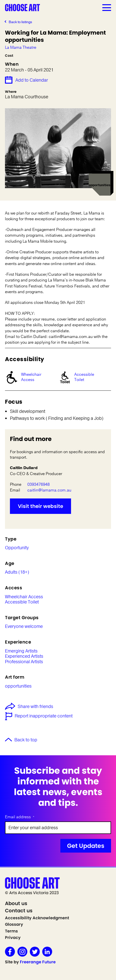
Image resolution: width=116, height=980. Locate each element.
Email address (20, 817)
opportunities (18, 686)
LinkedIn (47, 952)
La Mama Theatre (21, 48)
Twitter (35, 952)
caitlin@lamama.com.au (49, 490)
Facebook (10, 952)
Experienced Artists (24, 656)
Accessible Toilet (84, 377)
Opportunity (17, 548)
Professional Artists (24, 662)
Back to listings (20, 22)
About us (16, 903)
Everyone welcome (24, 627)
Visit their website (40, 506)
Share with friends (29, 707)
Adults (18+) (17, 572)
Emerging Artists (21, 651)
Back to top (26, 740)
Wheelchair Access (31, 377)
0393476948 (39, 485)
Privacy (13, 938)
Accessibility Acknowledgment (37, 918)
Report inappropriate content (44, 716)
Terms (11, 931)
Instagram (22, 952)
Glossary (14, 924)
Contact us (19, 911)
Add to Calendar (32, 80)
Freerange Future (38, 962)
